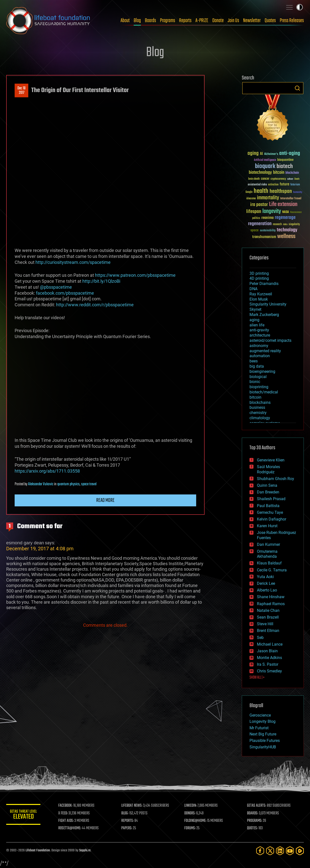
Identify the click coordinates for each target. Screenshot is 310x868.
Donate (218, 21)
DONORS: (190, 813)
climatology (260, 418)
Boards (150, 21)
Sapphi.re (85, 851)
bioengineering (262, 371)
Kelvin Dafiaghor (272, 519)
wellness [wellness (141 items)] (286, 237)
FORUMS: (190, 828)
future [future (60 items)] (284, 184)
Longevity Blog (263, 721)
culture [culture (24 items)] (290, 179)
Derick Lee (266, 583)
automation (260, 356)
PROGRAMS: (255, 821)
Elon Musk (259, 299)
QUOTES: (253, 828)
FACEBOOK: (66, 806)
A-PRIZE (202, 21)
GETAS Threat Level (24, 815)
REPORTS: (128, 821)
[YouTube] (290, 851)
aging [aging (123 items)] (253, 154)
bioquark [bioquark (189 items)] (265, 166)
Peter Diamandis (264, 284)
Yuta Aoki (265, 577)
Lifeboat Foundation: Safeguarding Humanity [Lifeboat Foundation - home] (48, 21)
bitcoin (255, 397)
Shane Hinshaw (271, 597)
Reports (185, 21)
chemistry (258, 413)
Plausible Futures (265, 741)
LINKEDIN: (191, 806)
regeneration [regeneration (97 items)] (260, 224)
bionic (255, 382)
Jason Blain (267, 651)
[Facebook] (260, 851)
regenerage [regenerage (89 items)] (285, 218)
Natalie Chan (268, 610)
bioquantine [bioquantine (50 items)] (285, 160)
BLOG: (125, 813)
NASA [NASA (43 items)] (286, 212)
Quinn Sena (267, 485)
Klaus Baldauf (269, 563)
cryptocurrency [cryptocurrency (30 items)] (278, 179)
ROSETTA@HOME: (70, 828)
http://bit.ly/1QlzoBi (101, 281)
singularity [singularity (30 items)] (294, 225)
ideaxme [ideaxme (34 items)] (251, 199)
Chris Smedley (269, 671)
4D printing (259, 278)
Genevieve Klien (271, 460)
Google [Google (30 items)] (249, 192)
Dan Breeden (268, 492)
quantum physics (68, 484)
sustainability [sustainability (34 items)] (268, 231)
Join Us (233, 21)
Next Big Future (263, 734)
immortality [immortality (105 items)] (268, 198)
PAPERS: (127, 828)
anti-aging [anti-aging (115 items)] (290, 154)
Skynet (255, 309)
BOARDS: (253, 813)
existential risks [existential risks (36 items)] (257, 185)
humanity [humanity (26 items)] (298, 192)
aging (254, 320)
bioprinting (259, 387)
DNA (253, 289)
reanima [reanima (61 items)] (267, 218)
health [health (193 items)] (261, 191)
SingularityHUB (263, 747)
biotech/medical (264, 392)
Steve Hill (265, 624)
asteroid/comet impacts (270, 340)
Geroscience (260, 715)
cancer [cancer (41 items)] (265, 179)
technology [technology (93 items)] (287, 230)
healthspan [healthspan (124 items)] (281, 191)
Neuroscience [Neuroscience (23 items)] (296, 213)
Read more (105, 500)
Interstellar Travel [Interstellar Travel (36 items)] (291, 199)
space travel (89, 484)
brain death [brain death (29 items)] (254, 179)
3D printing (259, 273)
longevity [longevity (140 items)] (272, 211)
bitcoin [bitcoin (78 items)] (279, 173)
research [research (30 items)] (277, 225)
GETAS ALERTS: (257, 806)
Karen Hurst (267, 526)
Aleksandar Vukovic (41, 484)
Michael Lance (270, 644)
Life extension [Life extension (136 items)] (283, 205)
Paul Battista (268, 506)
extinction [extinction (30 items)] (273, 185)
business (257, 407)
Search (297, 88)
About (125, 21)
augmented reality (265, 351)
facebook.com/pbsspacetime (65, 293)
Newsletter (252, 21)
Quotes (270, 21)
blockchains (260, 402)
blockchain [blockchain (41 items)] (292, 173)
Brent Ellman (268, 631)
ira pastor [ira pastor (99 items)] (259, 205)
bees (254, 361)
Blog (137, 21)
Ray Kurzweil (261, 294)
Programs (168, 21)
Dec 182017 (21, 91)
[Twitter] (270, 851)
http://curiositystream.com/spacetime (73, 262)
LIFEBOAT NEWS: (132, 806)
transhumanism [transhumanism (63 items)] (264, 237)
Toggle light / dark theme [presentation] (300, 7)
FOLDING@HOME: (196, 821)
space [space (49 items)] (255, 230)
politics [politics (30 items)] (256, 218)
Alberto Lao (267, 590)
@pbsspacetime (56, 287)
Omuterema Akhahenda (267, 554)
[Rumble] (300, 851)
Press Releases (292, 21)
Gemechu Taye (270, 512)
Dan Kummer (268, 544)
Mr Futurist (259, 728)
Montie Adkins (269, 658)
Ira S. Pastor (268, 664)
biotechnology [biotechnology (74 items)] (260, 173)
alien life (257, 325)
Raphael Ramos (271, 604)
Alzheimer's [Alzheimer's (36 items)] (271, 154)
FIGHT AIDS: (66, 821)
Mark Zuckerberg (264, 315)
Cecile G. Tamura (272, 570)
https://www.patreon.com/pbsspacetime (135, 275)
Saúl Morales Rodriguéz (268, 469)
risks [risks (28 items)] (285, 224)
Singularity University (268, 304)
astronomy (259, 346)
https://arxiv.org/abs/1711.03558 (47, 471)
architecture (260, 335)
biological (258, 377)
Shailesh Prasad (271, 499)
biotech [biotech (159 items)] (285, 166)
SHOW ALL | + (257, 678)
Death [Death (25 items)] (297, 179)
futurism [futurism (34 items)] (295, 185)
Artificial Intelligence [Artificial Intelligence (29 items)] (265, 160)
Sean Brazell (268, 617)
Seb (260, 638)
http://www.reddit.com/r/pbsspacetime (95, 305)
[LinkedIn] (280, 851)
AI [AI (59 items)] (261, 154)
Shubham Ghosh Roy (276, 479)
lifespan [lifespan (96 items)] (254, 212)
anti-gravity (259, 330)
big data (257, 366)
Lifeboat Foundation (38, 851)
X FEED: (63, 813)
